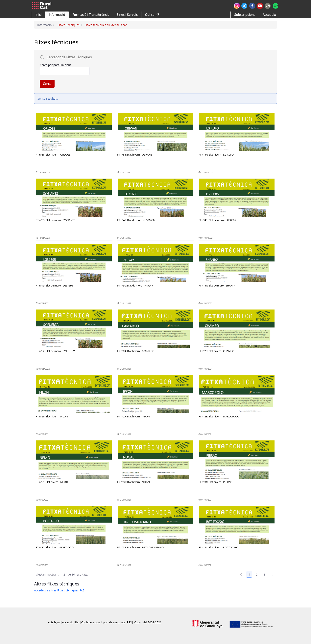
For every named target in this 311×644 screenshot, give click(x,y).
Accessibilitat (71, 622)
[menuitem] (91, 15)
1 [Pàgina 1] (249, 574)
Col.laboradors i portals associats (103, 622)
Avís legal (54, 622)
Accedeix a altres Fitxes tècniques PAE (59, 590)
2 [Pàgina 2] (257, 574)
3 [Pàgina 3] (264, 574)
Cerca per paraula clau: (55, 65)
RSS (129, 622)
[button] (38, 15)
